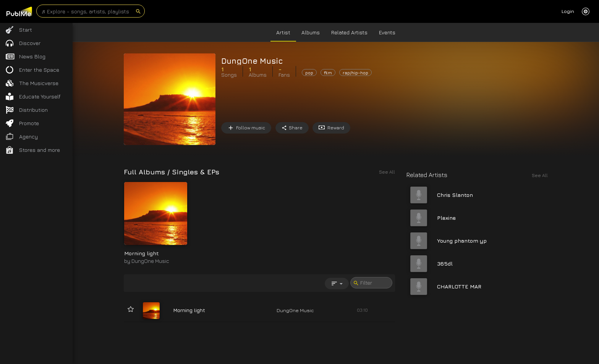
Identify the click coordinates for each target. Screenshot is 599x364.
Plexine (446, 218)
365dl (445, 263)
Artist (283, 32)
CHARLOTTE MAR (459, 286)
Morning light (142, 253)
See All (540, 175)
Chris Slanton (455, 195)
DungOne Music (150, 261)
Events (387, 32)
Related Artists (349, 32)
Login (568, 11)
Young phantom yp (462, 241)
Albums (311, 32)
